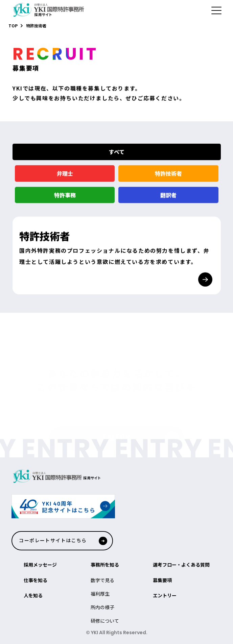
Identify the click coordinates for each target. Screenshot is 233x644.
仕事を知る (36, 580)
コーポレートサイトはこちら (53, 540)
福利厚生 (100, 594)
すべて (117, 156)
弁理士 (65, 177)
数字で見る (102, 580)
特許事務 (65, 199)
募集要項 (162, 580)
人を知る (33, 595)
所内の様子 (102, 607)
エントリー (165, 595)
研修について (105, 621)
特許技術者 (168, 177)
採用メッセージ (40, 565)
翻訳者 (168, 199)
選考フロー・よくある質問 (181, 565)
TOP (13, 26)
